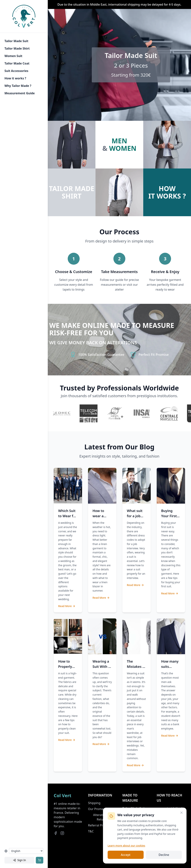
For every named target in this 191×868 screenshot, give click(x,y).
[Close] (181, 813)
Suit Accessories (16, 71)
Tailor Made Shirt (17, 48)
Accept (126, 855)
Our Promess (97, 809)
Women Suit (13, 56)
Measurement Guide (20, 93)
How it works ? (15, 78)
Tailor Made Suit (16, 41)
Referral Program (100, 825)
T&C (91, 831)
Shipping (94, 803)
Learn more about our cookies (126, 846)
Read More (67, 606)
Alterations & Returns (102, 817)
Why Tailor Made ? (18, 86)
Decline (164, 855)
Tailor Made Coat (17, 63)
